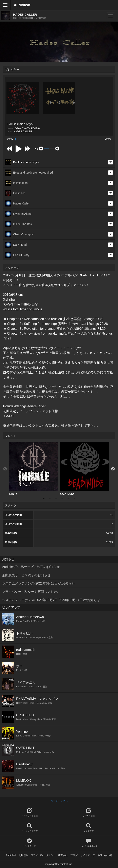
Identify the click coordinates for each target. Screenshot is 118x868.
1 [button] (44, 499)
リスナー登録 (88, 813)
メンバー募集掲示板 (88, 843)
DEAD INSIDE (84, 469)
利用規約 (23, 855)
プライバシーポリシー (43, 855)
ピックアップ (29, 843)
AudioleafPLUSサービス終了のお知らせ (31, 567)
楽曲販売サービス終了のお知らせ (26, 575)
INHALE (34, 469)
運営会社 (63, 855)
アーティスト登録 (29, 813)
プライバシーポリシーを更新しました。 (31, 592)
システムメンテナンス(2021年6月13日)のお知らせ (38, 583)
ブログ (74, 855)
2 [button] (50, 499)
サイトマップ (88, 855)
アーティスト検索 (29, 828)
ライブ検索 (88, 828)
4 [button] (62, 499)
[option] (34, 469)
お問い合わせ (105, 855)
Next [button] (113, 469)
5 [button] (68, 499)
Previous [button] (5, 469)
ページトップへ (59, 801)
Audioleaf (22, 5)
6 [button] (74, 499)
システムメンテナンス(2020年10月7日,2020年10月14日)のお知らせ (51, 600)
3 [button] (56, 499)
